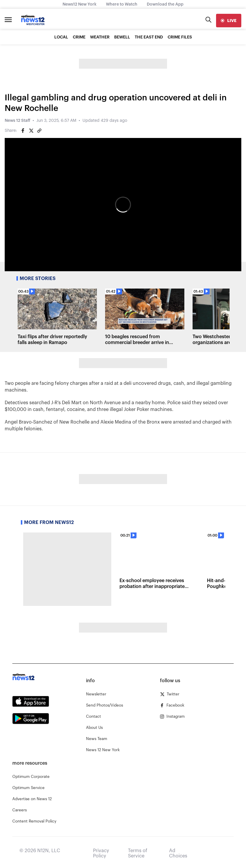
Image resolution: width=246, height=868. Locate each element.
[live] (229, 21)
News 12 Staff (17, 121)
